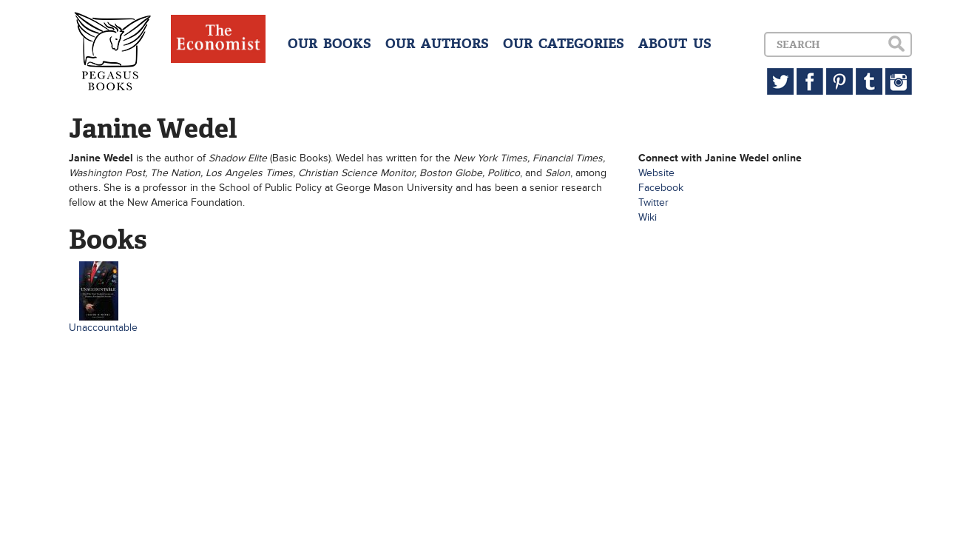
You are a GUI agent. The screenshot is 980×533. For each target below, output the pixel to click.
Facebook (661, 188)
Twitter (653, 202)
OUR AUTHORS (437, 44)
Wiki (648, 217)
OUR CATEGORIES (564, 44)
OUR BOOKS (330, 44)
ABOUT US (675, 44)
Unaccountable (103, 328)
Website (656, 173)
